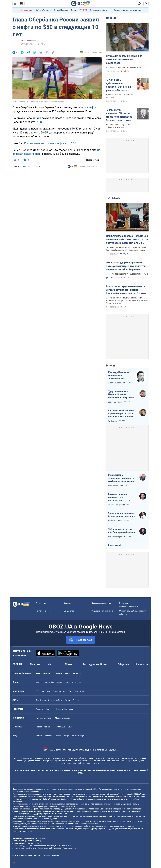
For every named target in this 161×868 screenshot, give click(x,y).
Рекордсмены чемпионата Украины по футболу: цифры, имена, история (121, 478)
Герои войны (26, 10)
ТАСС (39, 122)
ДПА (70, 691)
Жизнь (69, 664)
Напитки (50, 709)
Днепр (67, 673)
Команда (68, 603)
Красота (58, 736)
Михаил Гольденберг (117, 505)
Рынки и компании (29, 41)
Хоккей (59, 682)
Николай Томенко (115, 521)
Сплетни (48, 736)
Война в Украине (43, 10)
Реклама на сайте (44, 611)
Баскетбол (49, 682)
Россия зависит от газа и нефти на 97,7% (50, 143)
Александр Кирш (115, 537)
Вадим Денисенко (115, 402)
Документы (69, 611)
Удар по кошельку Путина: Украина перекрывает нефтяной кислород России (121, 395)
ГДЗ (38, 691)
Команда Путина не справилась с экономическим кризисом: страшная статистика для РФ (119, 376)
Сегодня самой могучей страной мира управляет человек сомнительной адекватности (121, 414)
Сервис (76, 700)
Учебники (46, 691)
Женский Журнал (79, 736)
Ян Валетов (113, 421)
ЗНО (76, 691)
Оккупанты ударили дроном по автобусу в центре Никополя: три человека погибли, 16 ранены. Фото (126, 266)
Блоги (103, 664)
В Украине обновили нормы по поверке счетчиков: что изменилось (124, 59)
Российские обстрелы (100, 10)
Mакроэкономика (63, 718)
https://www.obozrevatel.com (106, 789)
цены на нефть (87, 107)
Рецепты (40, 709)
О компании (41, 603)
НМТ (82, 691)
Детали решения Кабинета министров (124, 67)
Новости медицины (44, 727)
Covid (70, 727)
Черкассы (77, 673)
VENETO (83, 10)
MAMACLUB (60, 727)
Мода (66, 736)
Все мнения (114, 545)
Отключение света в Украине (127, 10)
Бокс (67, 682)
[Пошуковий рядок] (146, 4)
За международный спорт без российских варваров (122, 515)
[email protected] (45, 848)
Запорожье (57, 673)
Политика (35, 664)
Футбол (39, 682)
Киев (38, 673)
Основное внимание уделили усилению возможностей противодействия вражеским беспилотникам (127, 300)
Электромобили (55, 700)
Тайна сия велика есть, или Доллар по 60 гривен (121, 531)
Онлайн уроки (59, 691)
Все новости (142, 664)
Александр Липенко (116, 486)
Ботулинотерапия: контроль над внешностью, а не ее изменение (119, 497)
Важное (111, 18)
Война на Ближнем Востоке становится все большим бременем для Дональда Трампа (126, 249)
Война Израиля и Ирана (65, 10)
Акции (68, 700)
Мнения (111, 365)
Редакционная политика (32, 166)
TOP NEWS (113, 198)
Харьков (46, 673)
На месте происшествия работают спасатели (127, 274)
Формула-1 (76, 682)
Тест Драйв (41, 700)
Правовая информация (101, 603)
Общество (123, 664)
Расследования (91, 664)
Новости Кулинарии (65, 709)
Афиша (39, 736)
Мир (50, 664)
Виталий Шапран (115, 383)
